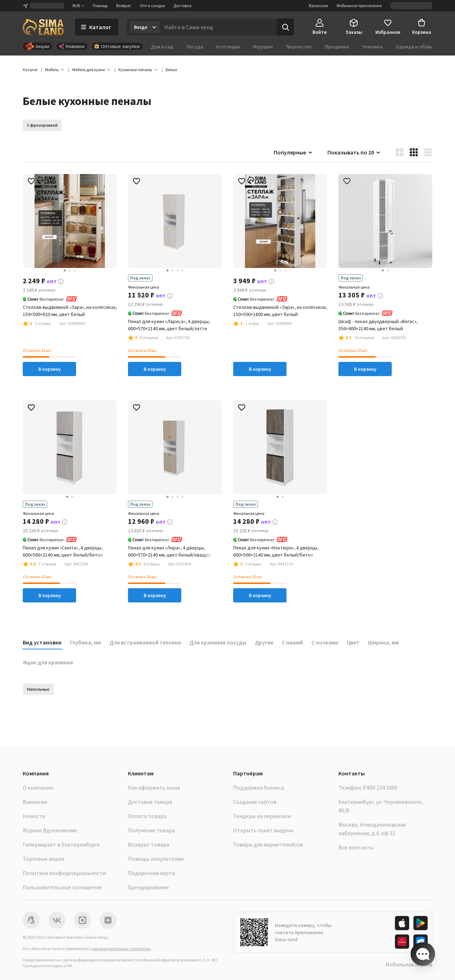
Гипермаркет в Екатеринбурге (61, 844)
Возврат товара (149, 844)
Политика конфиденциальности (64, 873)
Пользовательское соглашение (62, 887)
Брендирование (148, 887)
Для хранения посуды (218, 642)
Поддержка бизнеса (259, 787)
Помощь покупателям (156, 859)
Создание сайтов (255, 802)
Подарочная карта (151, 873)
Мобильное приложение (359, 6)
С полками (325, 642)
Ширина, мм (383, 642)
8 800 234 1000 (380, 787)
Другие (264, 642)
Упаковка (372, 47)
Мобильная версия (409, 964)
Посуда (195, 47)
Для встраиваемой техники (145, 642)
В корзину (50, 369)
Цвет (353, 642)
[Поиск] (285, 27)
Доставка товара (150, 802)
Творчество (299, 47)
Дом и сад (162, 47)
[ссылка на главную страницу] (43, 27)
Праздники (337, 47)
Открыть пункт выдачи (263, 830)
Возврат (124, 6)
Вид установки (42, 642)
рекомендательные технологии (121, 949)
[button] (171, 70)
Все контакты (356, 847)
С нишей (292, 642)
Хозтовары (228, 47)
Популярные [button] (293, 152)
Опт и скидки (152, 6)
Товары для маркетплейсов (268, 844)
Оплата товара (147, 816)
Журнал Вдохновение (50, 830)
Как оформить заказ (154, 787)
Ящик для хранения (48, 662)
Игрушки (263, 47)
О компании (38, 787)
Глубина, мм (85, 642)
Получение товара (151, 830)
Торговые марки (44, 859)
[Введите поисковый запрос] (218, 27)
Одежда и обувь (414, 47)
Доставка (183, 6)
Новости (34, 816)
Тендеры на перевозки (262, 816)
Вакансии (318, 6)
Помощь (100, 6)
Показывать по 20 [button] (354, 152)
